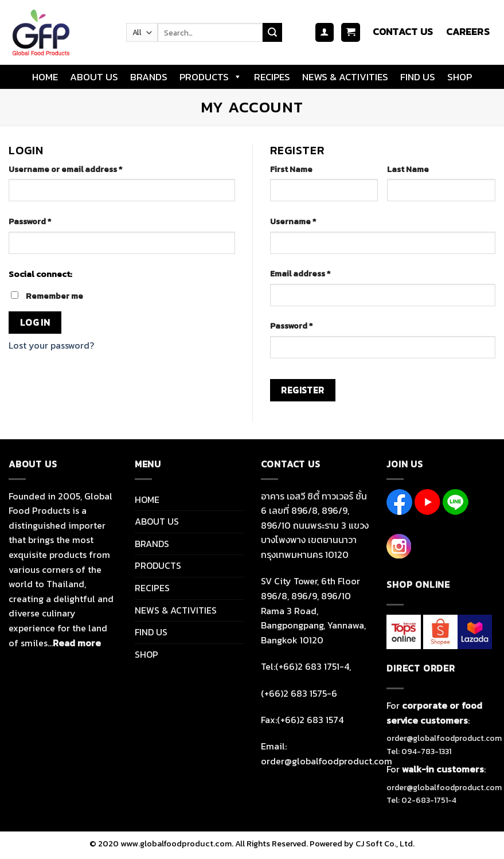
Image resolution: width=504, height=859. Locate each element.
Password (30, 221)
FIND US (418, 77)
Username (293, 221)
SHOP (460, 77)
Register (303, 390)
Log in (35, 323)
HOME (45, 77)
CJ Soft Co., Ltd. (385, 844)
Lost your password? (51, 345)
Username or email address (65, 169)
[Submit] (272, 33)
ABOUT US (94, 77)
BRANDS (149, 77)
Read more (77, 643)
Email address (300, 274)
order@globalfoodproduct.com (444, 738)
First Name (291, 169)
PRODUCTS (211, 77)
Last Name (408, 169)
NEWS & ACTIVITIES (345, 77)
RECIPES (272, 77)
